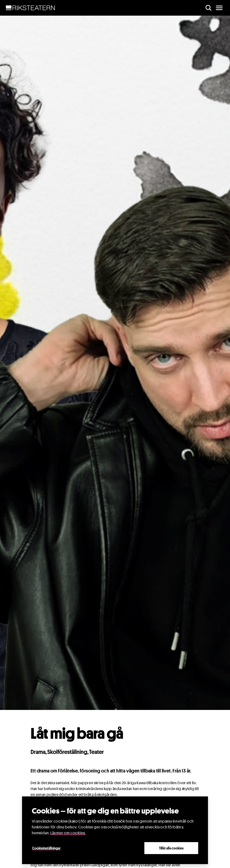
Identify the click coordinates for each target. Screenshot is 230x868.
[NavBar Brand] (30, 8)
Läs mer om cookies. (68, 833)
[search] (208, 8)
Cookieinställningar (46, 848)
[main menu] (219, 8)
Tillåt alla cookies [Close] (171, 848)
